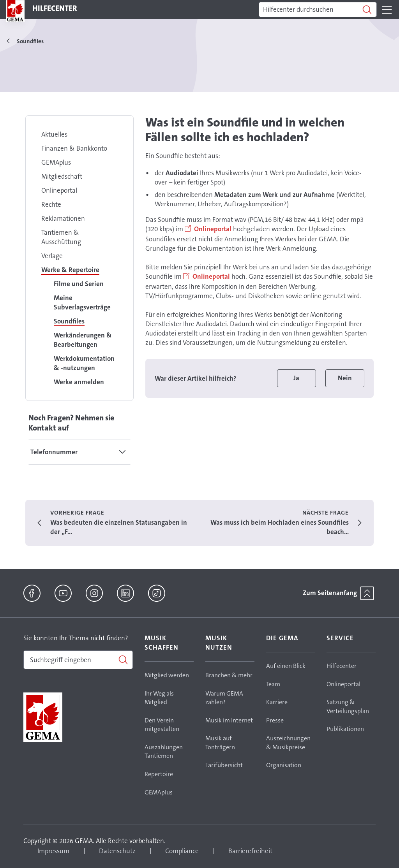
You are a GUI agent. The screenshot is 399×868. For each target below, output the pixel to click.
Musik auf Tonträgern (220, 743)
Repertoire (159, 774)
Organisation (284, 765)
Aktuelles (54, 134)
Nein (345, 378)
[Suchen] (318, 10)
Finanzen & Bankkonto (74, 148)
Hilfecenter (342, 666)
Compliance (182, 851)
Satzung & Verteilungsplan (348, 706)
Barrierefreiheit (250, 851)
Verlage (52, 256)
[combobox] (78, 660)
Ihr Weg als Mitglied (159, 698)
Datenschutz (117, 851)
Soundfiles (69, 321)
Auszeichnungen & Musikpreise (288, 743)
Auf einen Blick (286, 666)
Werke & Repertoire (70, 270)
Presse (275, 720)
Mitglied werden (167, 675)
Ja (296, 378)
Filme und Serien (79, 284)
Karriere (277, 702)
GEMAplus (56, 162)
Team (273, 684)
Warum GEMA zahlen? (224, 698)
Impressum (53, 851)
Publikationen (345, 729)
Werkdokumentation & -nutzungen (84, 363)
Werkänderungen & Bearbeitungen (83, 340)
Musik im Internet (229, 720)
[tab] (79, 452)
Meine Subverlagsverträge (82, 302)
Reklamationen (63, 218)
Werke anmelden (79, 382)
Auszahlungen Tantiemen (164, 752)
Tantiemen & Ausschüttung (61, 237)
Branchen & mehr (229, 675)
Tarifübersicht (224, 765)
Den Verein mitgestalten (162, 725)
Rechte (51, 204)
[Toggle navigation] (387, 10)
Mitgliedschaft (62, 176)
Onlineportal (59, 190)
